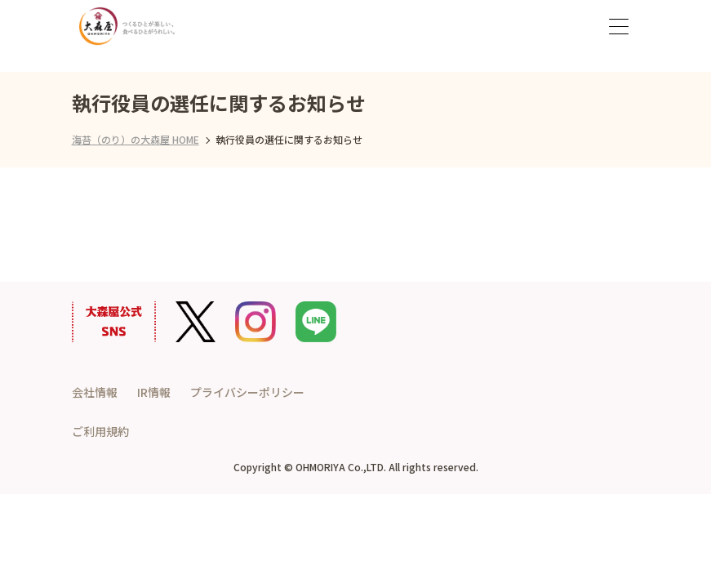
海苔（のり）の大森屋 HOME (136, 139)
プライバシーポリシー (247, 392)
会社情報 (95, 392)
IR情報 (154, 392)
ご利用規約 (100, 431)
